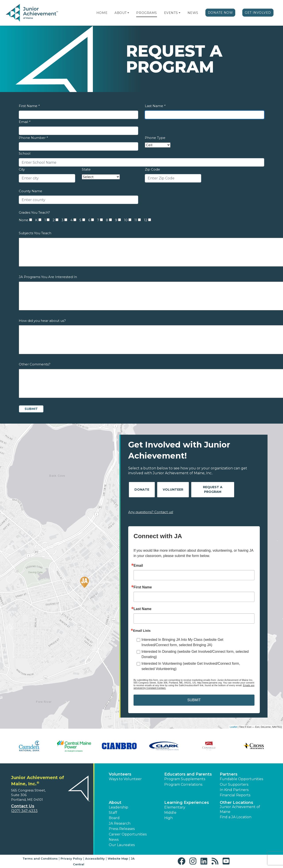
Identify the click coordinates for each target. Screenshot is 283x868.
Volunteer (173, 490)
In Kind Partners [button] (234, 790)
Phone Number (33, 138)
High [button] (168, 818)
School (25, 153)
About (121, 13)
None (24, 220)
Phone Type (155, 138)
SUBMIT (194, 700)
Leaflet (233, 727)
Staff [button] (113, 813)
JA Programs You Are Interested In (48, 277)
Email (25, 122)
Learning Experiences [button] (187, 803)
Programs (146, 13)
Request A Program (213, 489)
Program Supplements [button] (185, 779)
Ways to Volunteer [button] (125, 779)
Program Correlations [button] (183, 784)
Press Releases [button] (122, 829)
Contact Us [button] (23, 806)
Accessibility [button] (95, 858)
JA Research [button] (120, 823)
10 (126, 220)
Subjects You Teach (35, 233)
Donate (142, 490)
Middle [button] (170, 813)
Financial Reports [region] (235, 795)
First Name (29, 106)
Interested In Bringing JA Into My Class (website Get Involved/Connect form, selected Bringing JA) (182, 642)
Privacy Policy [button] (71, 858)
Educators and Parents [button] (188, 774)
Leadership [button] (119, 807)
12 (146, 220)
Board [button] (114, 818)
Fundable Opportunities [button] (241, 779)
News (193, 13)
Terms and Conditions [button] (40, 858)
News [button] (114, 840)
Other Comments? (35, 364)
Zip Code (152, 169)
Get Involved (258, 13)
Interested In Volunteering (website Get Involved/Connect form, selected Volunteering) (191, 666)
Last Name (155, 106)
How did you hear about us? (42, 321)
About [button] (115, 803)
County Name (31, 191)
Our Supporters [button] (234, 784)
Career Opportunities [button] (128, 834)
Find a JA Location (236, 817)
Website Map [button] (118, 858)
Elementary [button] (175, 807)
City (22, 169)
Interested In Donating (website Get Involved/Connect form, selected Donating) (195, 654)
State (86, 169)
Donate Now (220, 13)
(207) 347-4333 (24, 811)
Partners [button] (229, 774)
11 (136, 220)
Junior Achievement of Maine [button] (240, 809)
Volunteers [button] (120, 774)
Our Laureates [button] (122, 845)
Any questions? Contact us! (151, 512)
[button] (128, 13)
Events (171, 13)
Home (102, 13)
